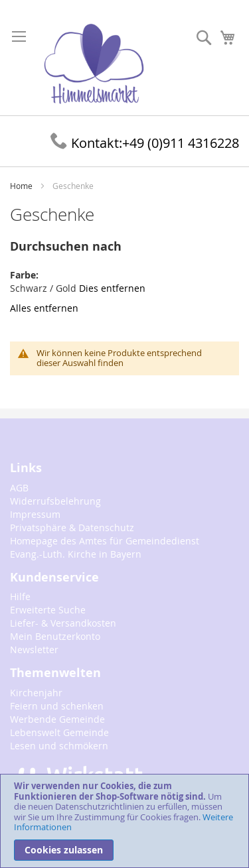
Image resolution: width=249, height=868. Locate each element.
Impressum (35, 514)
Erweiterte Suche (48, 610)
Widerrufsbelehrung (55, 501)
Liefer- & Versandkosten (63, 623)
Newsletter (34, 650)
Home (22, 186)
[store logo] (94, 64)
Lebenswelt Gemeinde (59, 732)
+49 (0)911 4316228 (145, 143)
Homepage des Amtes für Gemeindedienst (105, 541)
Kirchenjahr (36, 693)
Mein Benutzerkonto (55, 636)
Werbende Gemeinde (57, 719)
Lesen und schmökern (59, 746)
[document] (124, 821)
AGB (19, 488)
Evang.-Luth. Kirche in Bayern (76, 554)
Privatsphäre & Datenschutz (72, 527)
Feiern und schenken (57, 706)
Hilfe (20, 596)
